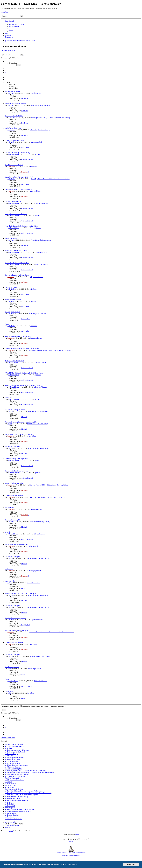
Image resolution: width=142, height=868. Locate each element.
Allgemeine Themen (41, 252)
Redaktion (11, 167)
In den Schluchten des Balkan (14, 483)
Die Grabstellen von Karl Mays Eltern (17, 275)
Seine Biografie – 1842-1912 (38, 314)
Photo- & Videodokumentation (14, 361)
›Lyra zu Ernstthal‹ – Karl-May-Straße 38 (18, 336)
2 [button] (5, 69)
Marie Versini (9, 569)
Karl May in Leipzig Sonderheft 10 (16, 410)
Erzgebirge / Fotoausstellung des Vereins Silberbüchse (22, 348)
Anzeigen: (11, 706)
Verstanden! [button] (131, 864)
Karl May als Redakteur (12, 312)
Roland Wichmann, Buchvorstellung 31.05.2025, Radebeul (23, 385)
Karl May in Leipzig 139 (13, 520)
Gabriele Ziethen (14, 154)
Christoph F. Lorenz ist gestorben (15, 618)
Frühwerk (34, 289)
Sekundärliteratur (35, 93)
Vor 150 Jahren (10, 508)
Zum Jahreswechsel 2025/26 (14, 165)
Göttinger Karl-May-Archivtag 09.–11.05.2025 (20, 434)
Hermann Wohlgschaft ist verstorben (16, 544)
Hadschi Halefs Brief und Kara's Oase (17, 263)
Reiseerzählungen (36, 191)
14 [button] (6, 78)
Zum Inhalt (4, 12)
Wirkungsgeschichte (37, 142)
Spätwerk (38, 228)
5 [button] (5, 74)
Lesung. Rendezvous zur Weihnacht (16, 214)
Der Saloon (34, 167)
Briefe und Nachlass (42, 265)
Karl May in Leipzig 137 (13, 606)
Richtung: (58, 706)
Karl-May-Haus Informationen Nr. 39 (17, 630)
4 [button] (5, 72)
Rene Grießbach (13, 681)
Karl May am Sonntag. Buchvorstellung (17, 153)
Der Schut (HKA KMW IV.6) (14, 116)
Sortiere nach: (36, 706)
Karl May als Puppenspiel (13, 202)
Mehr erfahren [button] (72, 864)
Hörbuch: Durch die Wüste (13, 128)
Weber (7, 679)
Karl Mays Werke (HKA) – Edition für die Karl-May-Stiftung (50, 118)
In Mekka (8, 532)
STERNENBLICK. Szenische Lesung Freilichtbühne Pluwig (24, 373)
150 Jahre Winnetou (11, 287)
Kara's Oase (8, 397)
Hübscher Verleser (11, 581)
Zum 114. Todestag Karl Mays (14, 140)
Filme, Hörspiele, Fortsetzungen (40, 105)
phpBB (11, 831)
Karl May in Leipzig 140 (13, 446)
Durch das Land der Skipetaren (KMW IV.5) (19, 177)
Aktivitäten (32, 436)
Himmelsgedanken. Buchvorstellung (16, 471)
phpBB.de (77, 834)
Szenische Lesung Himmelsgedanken (17, 459)
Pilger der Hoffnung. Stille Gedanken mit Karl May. (21, 226)
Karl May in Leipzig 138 (13, 557)
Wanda (7, 324)
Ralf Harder (11, 142)
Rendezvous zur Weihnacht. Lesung (16, 251)
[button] (5, 61)
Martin (11, 411)
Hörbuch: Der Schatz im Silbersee (16, 104)
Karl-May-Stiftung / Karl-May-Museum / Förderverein (48, 497)
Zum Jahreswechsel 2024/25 (14, 495)
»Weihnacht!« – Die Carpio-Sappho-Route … (19, 189)
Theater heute (9, 691)
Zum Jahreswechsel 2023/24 (14, 642)
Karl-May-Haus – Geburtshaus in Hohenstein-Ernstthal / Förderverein (51, 350)
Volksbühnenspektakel (12, 667)
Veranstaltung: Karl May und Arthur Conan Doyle (21, 593)
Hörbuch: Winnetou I (11, 238)
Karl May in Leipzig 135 (13, 655)
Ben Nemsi (11, 93)
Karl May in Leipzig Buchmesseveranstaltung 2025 (21, 422)
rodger (10, 583)
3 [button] (5, 70)
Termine (37, 154)
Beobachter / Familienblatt (13, 300)
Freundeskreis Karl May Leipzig (38, 411)
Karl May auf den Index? (13, 91)
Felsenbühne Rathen (34, 583)
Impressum (71, 841)
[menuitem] (17, 25)
